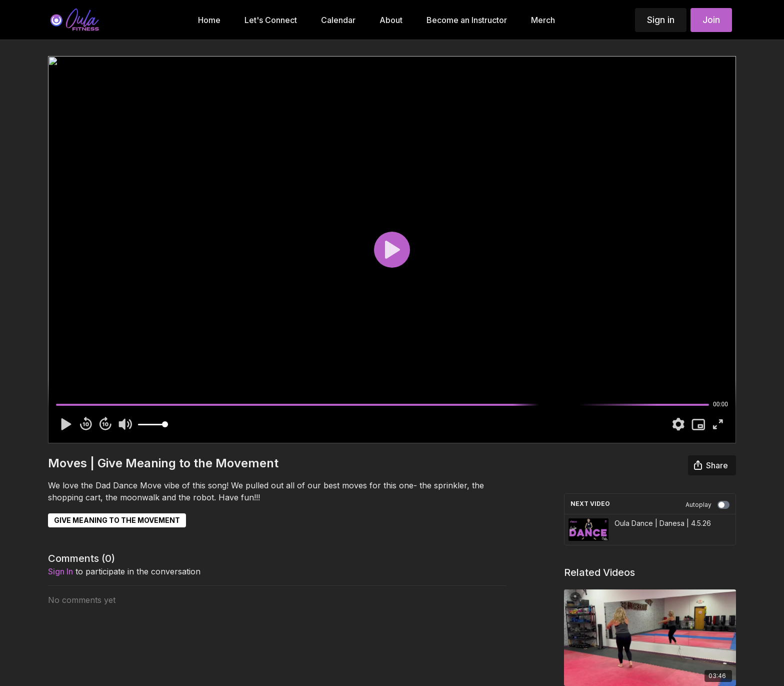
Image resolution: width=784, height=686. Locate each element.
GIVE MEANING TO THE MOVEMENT (117, 520)
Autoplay (707, 505)
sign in (60, 571)
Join (711, 20)
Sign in (661, 20)
